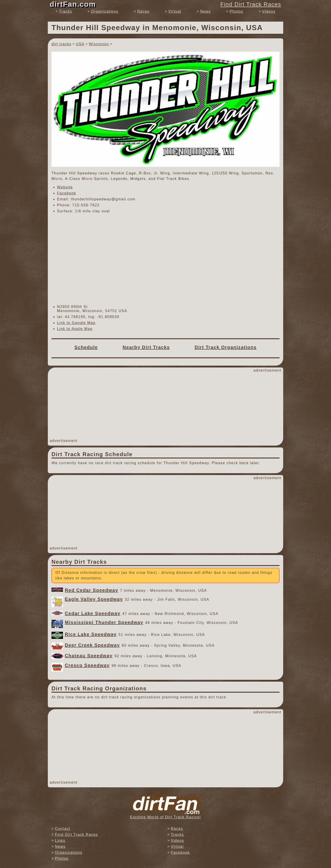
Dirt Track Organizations (226, 347)
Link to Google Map (76, 323)
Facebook (67, 193)
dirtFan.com (73, 4)
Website (65, 187)
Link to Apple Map (75, 329)
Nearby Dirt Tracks (146, 347)
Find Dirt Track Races (251, 4)
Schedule (86, 347)
